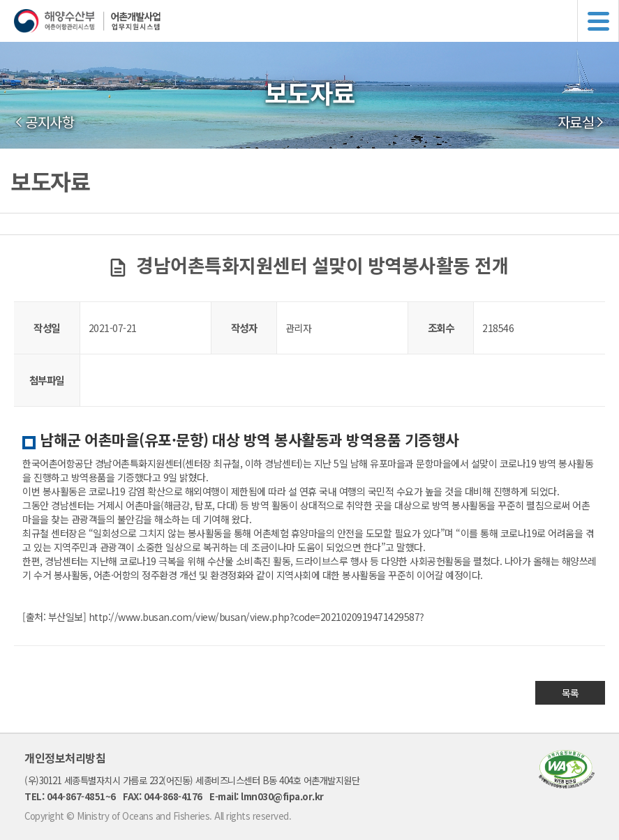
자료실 (576, 122)
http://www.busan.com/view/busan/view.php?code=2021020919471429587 (254, 617)
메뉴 (598, 21)
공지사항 (50, 122)
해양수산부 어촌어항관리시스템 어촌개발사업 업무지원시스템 (316, 21)
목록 (570, 693)
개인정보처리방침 (65, 758)
